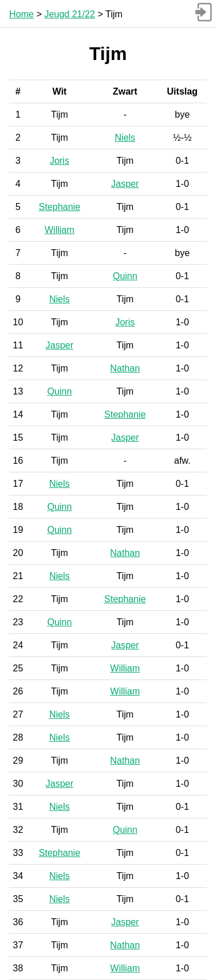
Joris (59, 161)
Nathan (125, 368)
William (60, 230)
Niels (125, 138)
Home (22, 14)
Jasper (125, 184)
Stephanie (59, 207)
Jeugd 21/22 (70, 14)
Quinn (125, 276)
